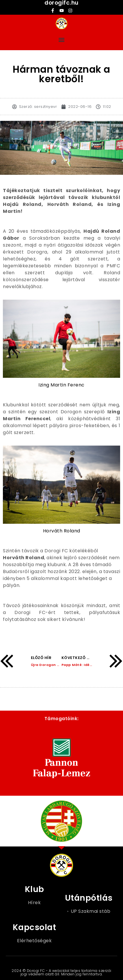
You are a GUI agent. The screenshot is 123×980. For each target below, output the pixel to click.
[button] (62, 40)
